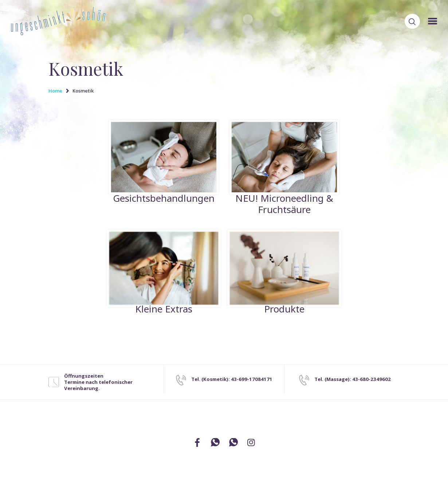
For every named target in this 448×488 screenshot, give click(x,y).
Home (55, 91)
